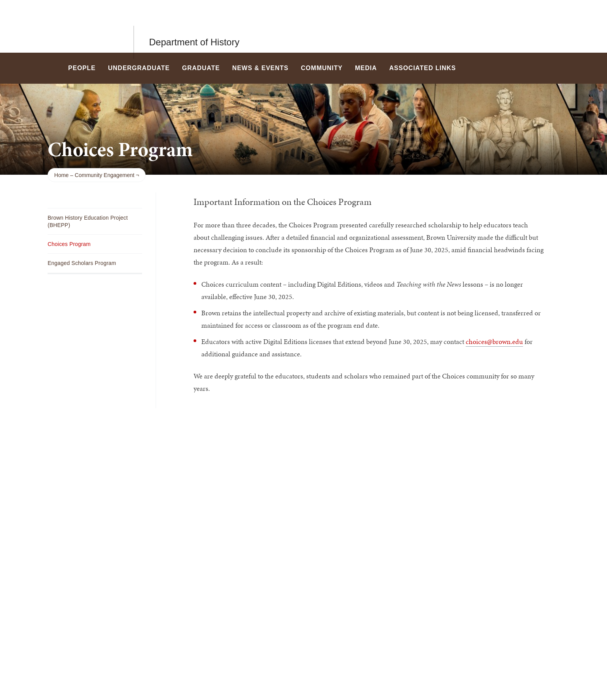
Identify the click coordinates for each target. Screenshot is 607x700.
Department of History (194, 26)
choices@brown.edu (494, 341)
